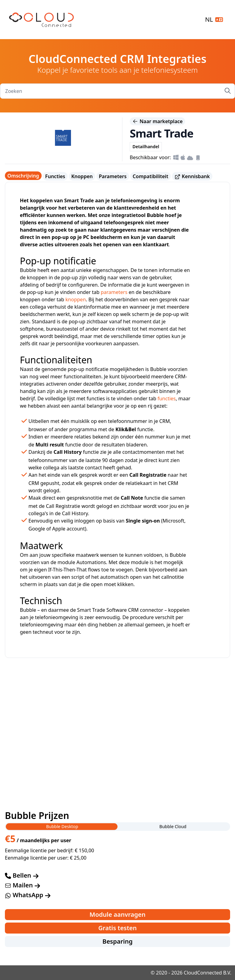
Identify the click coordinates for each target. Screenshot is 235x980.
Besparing (118, 941)
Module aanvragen (118, 914)
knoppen (76, 299)
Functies (55, 176)
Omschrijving (23, 176)
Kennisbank (192, 176)
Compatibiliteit (151, 176)
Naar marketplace (157, 121)
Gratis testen (117, 928)
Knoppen (82, 176)
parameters (114, 292)
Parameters (113, 176)
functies (167, 398)
